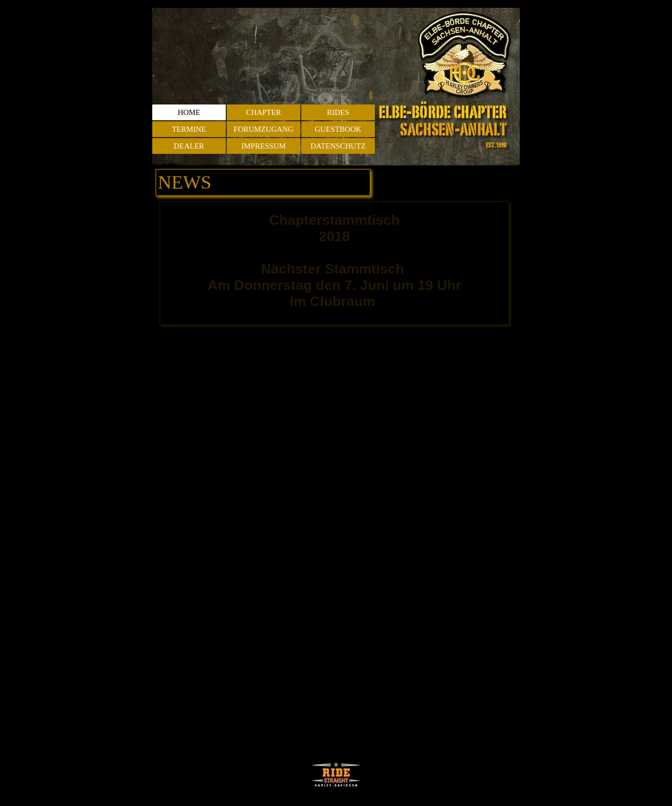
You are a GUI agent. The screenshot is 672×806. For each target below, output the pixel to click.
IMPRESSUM (264, 146)
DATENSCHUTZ (338, 146)
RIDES (338, 112)
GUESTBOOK (338, 129)
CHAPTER (264, 112)
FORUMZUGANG (264, 129)
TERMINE (189, 129)
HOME (189, 112)
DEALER (189, 146)
